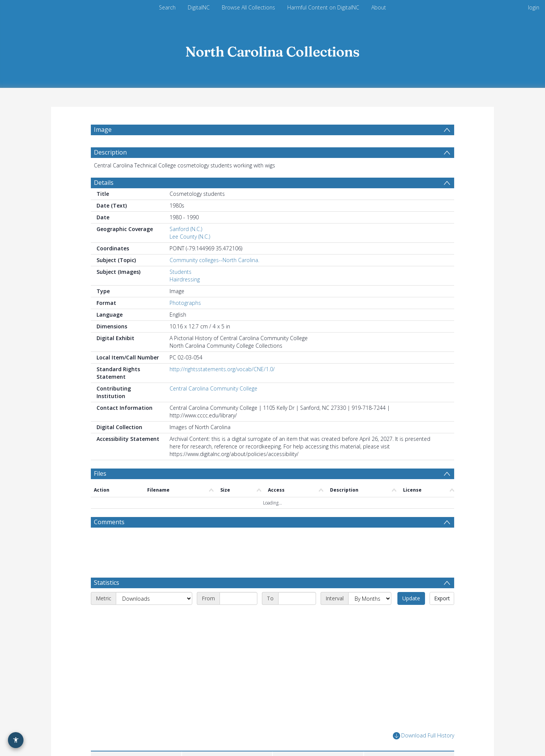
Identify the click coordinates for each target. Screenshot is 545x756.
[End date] (297, 598)
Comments (109, 522)
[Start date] (238, 598)
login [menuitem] (534, 7)
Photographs (185, 303)
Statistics (107, 583)
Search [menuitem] (167, 7)
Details (104, 183)
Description (110, 152)
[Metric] (154, 598)
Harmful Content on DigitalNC (323, 7)
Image (103, 130)
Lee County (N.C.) (190, 237)
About (379, 7)
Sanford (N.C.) (186, 229)
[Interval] (370, 598)
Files (100, 473)
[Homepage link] (272, 50)
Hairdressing (185, 279)
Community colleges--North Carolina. (214, 260)
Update (411, 598)
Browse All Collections (248, 7)
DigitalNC (199, 7)
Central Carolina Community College (213, 388)
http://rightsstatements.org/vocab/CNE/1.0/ (222, 369)
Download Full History (424, 736)
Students (181, 272)
